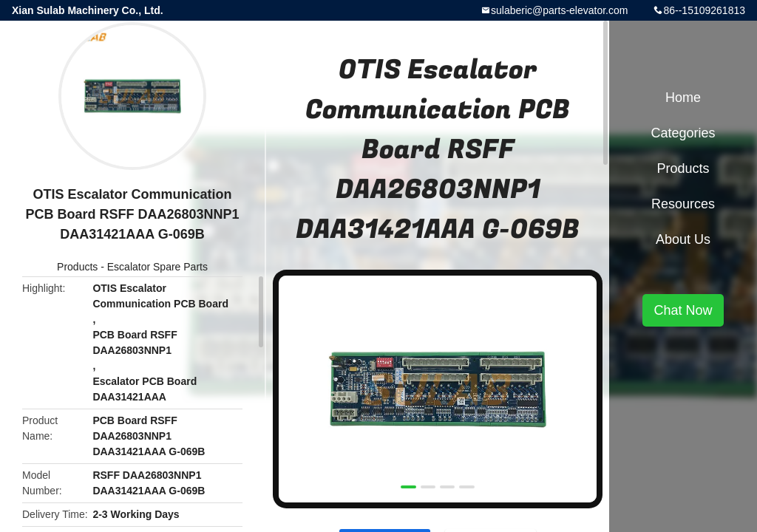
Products (77, 267)
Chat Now (683, 310)
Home (683, 98)
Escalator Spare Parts (157, 267)
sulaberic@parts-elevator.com (559, 10)
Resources (683, 204)
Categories (683, 133)
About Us (683, 239)
